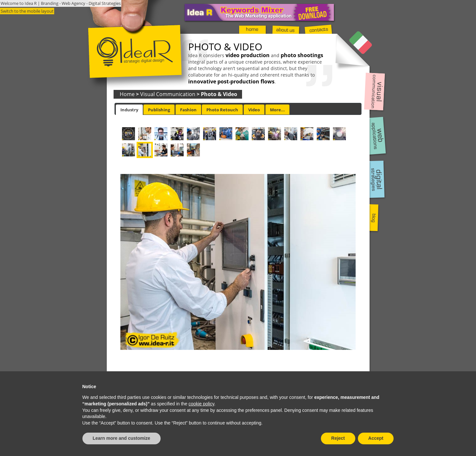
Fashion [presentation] (188, 110)
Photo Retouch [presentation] (222, 110)
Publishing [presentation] (159, 110)
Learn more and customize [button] (122, 438)
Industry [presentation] (129, 110)
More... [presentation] (277, 110)
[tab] (129, 110)
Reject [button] (338, 438)
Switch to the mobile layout (27, 11)
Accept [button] (376, 438)
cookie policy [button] (201, 404)
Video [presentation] (254, 110)
